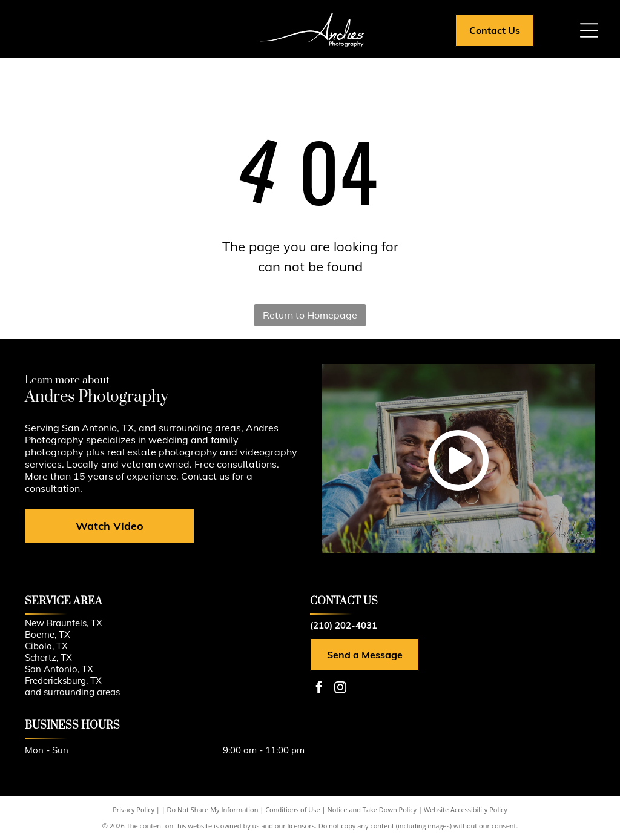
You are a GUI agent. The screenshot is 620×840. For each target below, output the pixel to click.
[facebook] (319, 689)
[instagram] (340, 689)
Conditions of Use (293, 809)
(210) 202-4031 (344, 625)
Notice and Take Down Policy (372, 809)
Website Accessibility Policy (466, 809)
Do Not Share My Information (213, 809)
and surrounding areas (72, 692)
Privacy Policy (134, 809)
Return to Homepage (310, 315)
